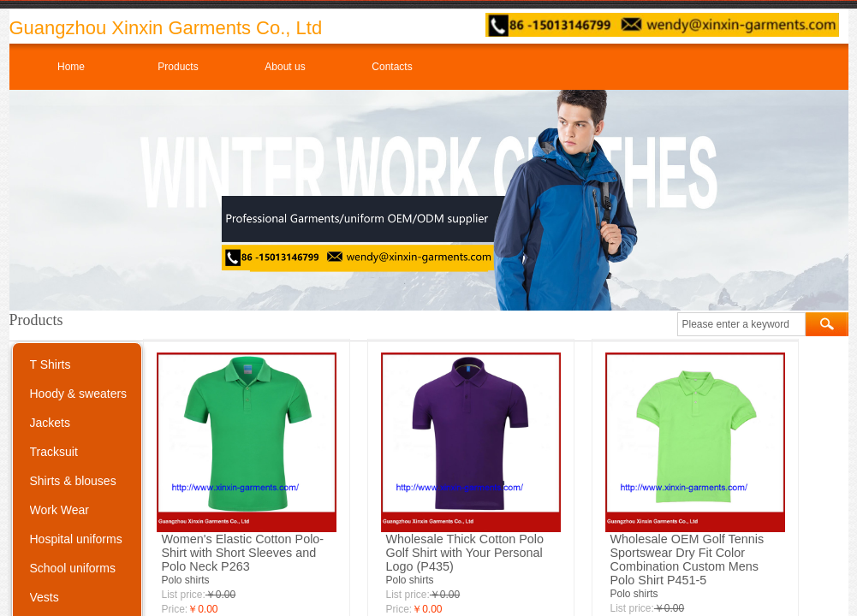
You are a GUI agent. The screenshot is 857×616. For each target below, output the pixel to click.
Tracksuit (54, 452)
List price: (184, 595)
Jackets (50, 423)
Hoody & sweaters (79, 394)
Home (71, 67)
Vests (45, 597)
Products (178, 67)
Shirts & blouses (73, 481)
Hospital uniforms (76, 539)
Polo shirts (186, 580)
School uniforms (73, 568)
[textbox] (741, 324)
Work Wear (60, 510)
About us (285, 67)
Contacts (392, 67)
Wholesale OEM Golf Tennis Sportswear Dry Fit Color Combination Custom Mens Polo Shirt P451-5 (687, 560)
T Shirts (51, 364)
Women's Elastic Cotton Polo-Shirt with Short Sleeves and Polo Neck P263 (243, 553)
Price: (175, 609)
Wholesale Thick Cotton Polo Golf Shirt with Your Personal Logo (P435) (465, 553)
